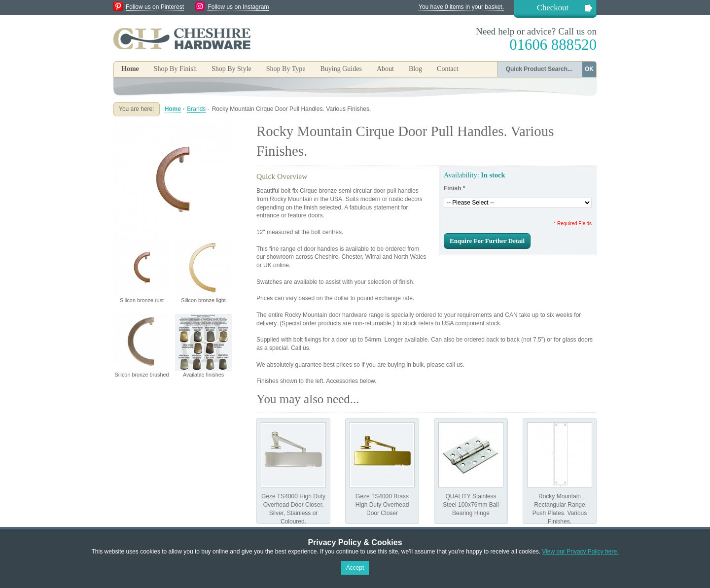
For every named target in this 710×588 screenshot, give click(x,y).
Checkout (553, 8)
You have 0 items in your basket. (461, 7)
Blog (415, 69)
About (385, 69)
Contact (448, 69)
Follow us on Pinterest (155, 7)
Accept (355, 568)
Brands (196, 109)
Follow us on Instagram (238, 7)
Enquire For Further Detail (487, 241)
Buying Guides (341, 69)
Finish (454, 188)
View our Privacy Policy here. (580, 552)
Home (130, 69)
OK (589, 69)
